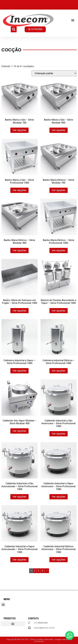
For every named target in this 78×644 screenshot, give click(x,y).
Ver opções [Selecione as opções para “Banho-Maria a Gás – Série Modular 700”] (19, 130)
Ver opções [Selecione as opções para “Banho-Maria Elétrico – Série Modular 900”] (19, 250)
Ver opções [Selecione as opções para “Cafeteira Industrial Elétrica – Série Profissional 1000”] (59, 371)
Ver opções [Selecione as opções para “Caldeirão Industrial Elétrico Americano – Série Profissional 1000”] (59, 560)
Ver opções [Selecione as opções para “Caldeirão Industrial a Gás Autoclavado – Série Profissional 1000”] (19, 497)
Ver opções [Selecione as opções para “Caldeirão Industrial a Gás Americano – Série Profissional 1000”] (59, 434)
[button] (73, 20)
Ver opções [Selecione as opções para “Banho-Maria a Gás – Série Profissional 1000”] (19, 190)
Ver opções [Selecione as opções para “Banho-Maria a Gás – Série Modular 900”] (59, 130)
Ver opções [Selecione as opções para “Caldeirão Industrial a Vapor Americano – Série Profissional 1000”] (59, 497)
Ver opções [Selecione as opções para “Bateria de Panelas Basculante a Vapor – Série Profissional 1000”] (59, 311)
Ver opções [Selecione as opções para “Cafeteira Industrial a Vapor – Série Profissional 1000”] (19, 371)
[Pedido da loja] (54, 73)
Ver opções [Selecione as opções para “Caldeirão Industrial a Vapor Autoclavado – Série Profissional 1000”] (19, 560)
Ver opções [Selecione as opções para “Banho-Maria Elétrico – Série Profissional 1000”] (59, 250)
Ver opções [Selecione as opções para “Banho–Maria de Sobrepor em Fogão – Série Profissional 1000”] (19, 311)
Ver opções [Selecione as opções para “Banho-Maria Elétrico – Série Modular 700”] (59, 190)
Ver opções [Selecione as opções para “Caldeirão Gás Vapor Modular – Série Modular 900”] (19, 431)
